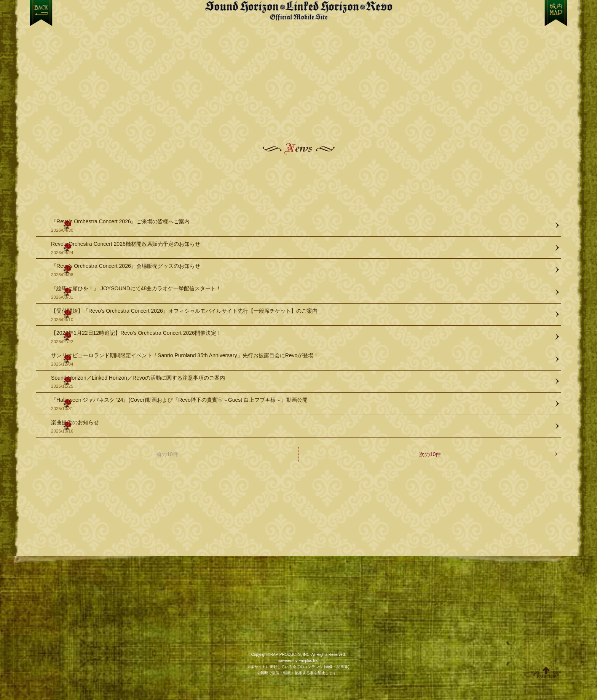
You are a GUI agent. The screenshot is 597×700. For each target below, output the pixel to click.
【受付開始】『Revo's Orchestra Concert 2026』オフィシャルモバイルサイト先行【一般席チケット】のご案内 (302, 315)
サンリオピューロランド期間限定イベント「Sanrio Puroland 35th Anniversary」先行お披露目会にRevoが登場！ (302, 360)
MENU (556, 13)
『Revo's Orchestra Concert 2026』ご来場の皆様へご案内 (302, 226)
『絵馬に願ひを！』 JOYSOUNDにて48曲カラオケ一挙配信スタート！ (302, 293)
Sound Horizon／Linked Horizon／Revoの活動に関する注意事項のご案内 (302, 382)
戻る (41, 13)
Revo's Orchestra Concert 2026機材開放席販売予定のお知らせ (302, 248)
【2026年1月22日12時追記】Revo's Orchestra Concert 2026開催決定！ (302, 337)
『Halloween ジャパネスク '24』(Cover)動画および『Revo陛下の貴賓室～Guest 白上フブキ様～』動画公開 (302, 404)
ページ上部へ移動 (546, 672)
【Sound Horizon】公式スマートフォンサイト (298, 10)
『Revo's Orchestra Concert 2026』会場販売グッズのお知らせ (302, 270)
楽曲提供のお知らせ (302, 427)
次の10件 (430, 454)
